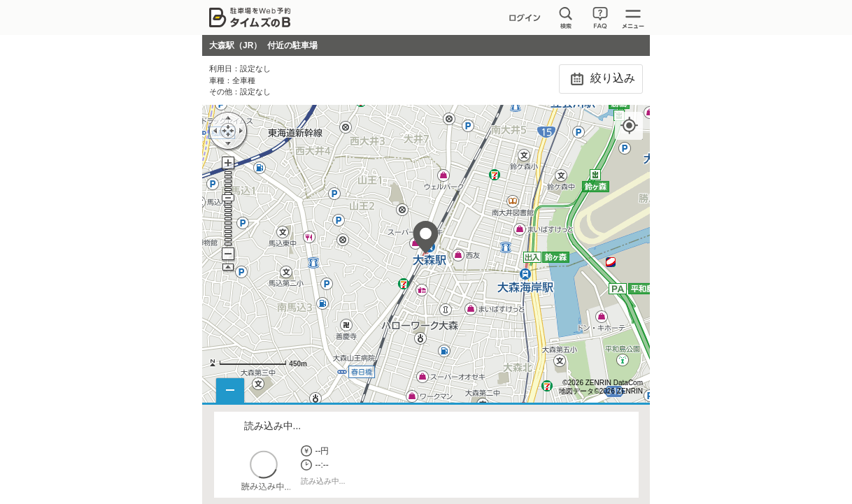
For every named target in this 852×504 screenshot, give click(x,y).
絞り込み (601, 79)
